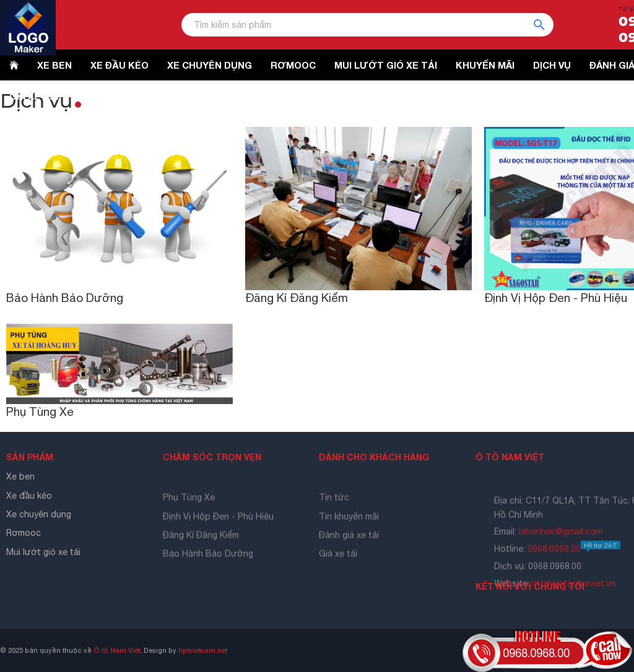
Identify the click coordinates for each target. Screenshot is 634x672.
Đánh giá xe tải (349, 548)
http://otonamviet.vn (574, 601)
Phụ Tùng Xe (40, 411)
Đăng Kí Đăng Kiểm (297, 298)
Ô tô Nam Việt (117, 650)
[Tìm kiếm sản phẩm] (367, 25)
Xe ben (20, 476)
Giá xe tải (338, 567)
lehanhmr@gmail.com (561, 549)
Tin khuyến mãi (349, 530)
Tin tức (334, 510)
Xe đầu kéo (29, 496)
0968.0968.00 (574, 566)
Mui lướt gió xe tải (43, 552)
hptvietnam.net (203, 650)
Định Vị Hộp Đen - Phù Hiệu (556, 298)
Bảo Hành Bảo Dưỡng (65, 298)
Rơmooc (24, 533)
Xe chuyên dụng (39, 514)
